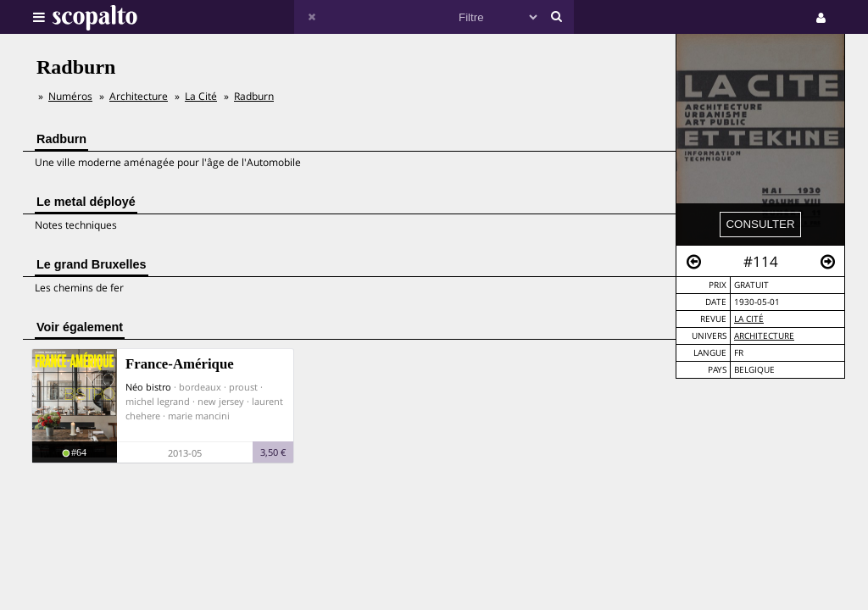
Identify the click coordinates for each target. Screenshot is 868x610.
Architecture (764, 336)
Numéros (70, 96)
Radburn (254, 96)
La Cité (749, 319)
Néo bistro (148, 387)
